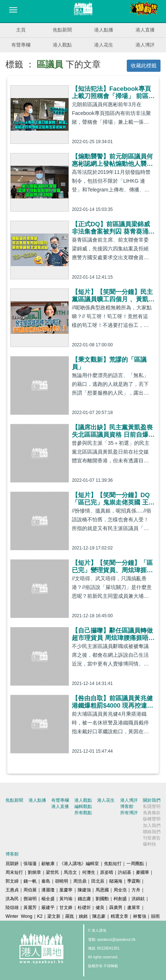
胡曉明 (62, 881)
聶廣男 (116, 908)
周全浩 (120, 890)
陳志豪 (99, 916)
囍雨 (155, 916)
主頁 (21, 30)
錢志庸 (84, 899)
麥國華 (143, 872)
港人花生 (104, 45)
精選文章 (119, 916)
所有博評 (129, 813)
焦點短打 (113, 864)
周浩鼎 (80, 881)
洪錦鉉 (138, 899)
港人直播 (145, 30)
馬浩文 (70, 872)
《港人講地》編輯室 (79, 864)
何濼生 (89, 872)
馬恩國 (102, 890)
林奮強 (140, 916)
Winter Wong (19, 916)
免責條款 (152, 813)
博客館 (127, 806)
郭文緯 (12, 881)
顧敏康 (48, 864)
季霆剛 (134, 881)
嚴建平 (48, 908)
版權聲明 (152, 819)
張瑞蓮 (30, 864)
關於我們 (152, 800)
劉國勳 (102, 899)
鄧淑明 (30, 899)
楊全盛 (48, 899)
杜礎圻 (84, 908)
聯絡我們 (152, 832)
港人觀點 (62, 45)
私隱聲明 (152, 806)
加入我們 (152, 826)
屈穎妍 (12, 864)
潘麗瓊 (48, 890)
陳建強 (84, 890)
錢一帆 (30, 881)
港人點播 (104, 30)
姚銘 (83, 916)
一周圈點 (135, 864)
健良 (100, 908)
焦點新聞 (62, 30)
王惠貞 (12, 890)
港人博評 (145, 45)
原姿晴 (107, 872)
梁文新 (54, 916)
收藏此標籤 (144, 66)
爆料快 (150, 844)
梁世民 (52, 872)
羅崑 (70, 916)
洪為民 (12, 899)
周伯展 (30, 890)
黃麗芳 (30, 908)
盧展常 (134, 908)
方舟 (136, 890)
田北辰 (98, 881)
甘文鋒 (66, 908)
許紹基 (125, 872)
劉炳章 (34, 872)
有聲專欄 (21, 45)
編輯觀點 (83, 806)
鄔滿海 (116, 881)
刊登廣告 (152, 838)
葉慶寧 (66, 890)
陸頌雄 (12, 908)
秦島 (46, 881)
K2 (40, 916)
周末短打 (14, 872)
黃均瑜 (66, 899)
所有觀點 (83, 813)
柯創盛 (120, 899)
